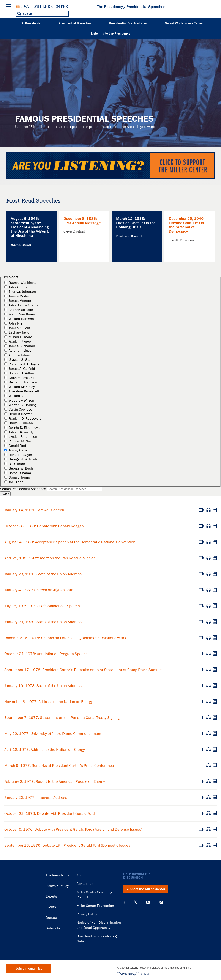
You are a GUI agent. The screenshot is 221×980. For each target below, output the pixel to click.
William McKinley (22, 387)
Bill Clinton (17, 464)
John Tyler (16, 323)
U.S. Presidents (29, 23)
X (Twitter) (135, 902)
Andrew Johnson (21, 355)
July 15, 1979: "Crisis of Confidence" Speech (42, 606)
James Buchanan (22, 346)
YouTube (148, 902)
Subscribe (53, 928)
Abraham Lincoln (21, 351)
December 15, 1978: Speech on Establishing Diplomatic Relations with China (69, 638)
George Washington (24, 283)
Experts (51, 896)
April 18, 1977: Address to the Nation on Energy (45, 750)
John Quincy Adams (23, 305)
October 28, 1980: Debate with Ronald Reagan (44, 526)
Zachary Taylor (20, 332)
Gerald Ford (17, 446)
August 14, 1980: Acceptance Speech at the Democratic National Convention (70, 542)
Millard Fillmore (20, 337)
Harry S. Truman (21, 423)
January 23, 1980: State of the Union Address (43, 574)
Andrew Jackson (21, 310)
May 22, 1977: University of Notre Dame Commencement (53, 734)
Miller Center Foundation (95, 906)
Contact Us (85, 884)
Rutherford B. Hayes (24, 364)
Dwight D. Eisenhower (25, 428)
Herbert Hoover (20, 414)
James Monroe (20, 301)
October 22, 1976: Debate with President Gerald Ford (50, 813)
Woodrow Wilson (21, 400)
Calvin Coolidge (20, 410)
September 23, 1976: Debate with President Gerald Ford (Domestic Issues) (68, 845)
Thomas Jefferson (22, 292)
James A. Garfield (22, 369)
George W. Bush (21, 468)
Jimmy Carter (19, 450)
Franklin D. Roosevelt (25, 419)
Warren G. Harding (23, 405)
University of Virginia (23, 6)
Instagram (161, 902)
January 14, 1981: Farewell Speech (34, 510)
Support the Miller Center (145, 889)
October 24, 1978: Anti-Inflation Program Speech (46, 654)
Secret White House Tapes (184, 23)
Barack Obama (20, 473)
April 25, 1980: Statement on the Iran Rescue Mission (50, 558)
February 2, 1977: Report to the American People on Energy (55, 781)
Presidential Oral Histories (128, 23)
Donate (51, 918)
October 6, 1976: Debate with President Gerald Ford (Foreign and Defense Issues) (73, 829)
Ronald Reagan (20, 455)
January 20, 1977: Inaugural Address (36, 797)
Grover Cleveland (22, 378)
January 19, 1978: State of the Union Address (43, 686)
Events (51, 907)
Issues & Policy (57, 886)
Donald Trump (19, 477)
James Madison (21, 296)
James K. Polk (19, 328)
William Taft (18, 396)
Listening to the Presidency (111, 34)
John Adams (18, 287)
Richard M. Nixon (21, 441)
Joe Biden (16, 482)
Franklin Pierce (20, 342)
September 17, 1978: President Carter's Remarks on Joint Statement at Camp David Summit (83, 670)
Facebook (124, 902)
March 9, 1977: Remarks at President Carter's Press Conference (59, 766)
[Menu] (10, 7)
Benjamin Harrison (23, 382)
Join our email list (29, 969)
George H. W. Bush (23, 459)
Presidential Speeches (75, 23)
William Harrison (21, 319)
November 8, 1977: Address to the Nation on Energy (48, 702)
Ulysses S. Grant (21, 360)
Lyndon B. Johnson (23, 437)
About (81, 875)
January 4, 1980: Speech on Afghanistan (39, 590)
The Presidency (110, 7)
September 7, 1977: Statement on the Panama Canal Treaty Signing (62, 718)
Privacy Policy (87, 914)
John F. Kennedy (21, 432)
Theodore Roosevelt (24, 391)
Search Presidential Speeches (23, 489)
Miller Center (51, 6)
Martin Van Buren (22, 314)
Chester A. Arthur (21, 373)
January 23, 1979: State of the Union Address (43, 622)
